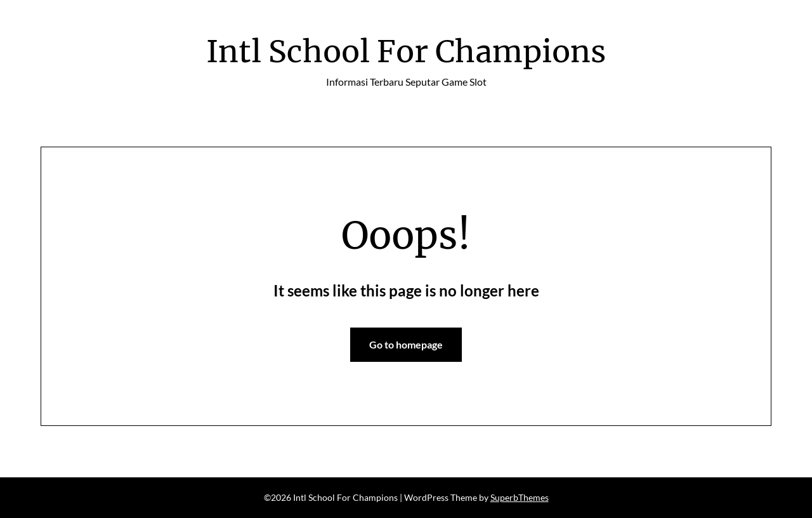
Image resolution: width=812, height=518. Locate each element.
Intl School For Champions (406, 51)
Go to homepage (406, 344)
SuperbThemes (520, 497)
